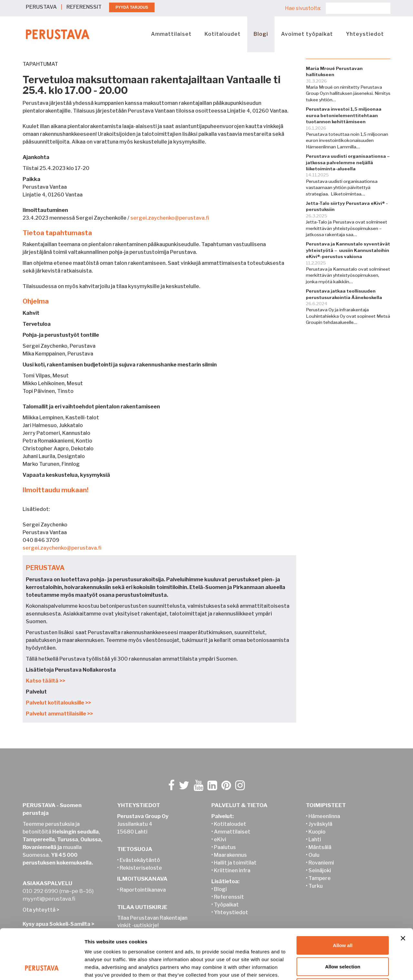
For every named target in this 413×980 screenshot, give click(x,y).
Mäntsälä (320, 847)
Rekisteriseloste (141, 868)
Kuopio (317, 832)
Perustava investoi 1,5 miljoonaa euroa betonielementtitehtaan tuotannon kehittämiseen (344, 115)
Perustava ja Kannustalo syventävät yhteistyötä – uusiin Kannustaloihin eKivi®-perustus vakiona (348, 250)
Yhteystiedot (365, 34)
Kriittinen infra (232, 870)
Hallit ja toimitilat (235, 863)
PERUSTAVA (41, 7)
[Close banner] (403, 888)
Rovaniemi (321, 863)
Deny (343, 938)
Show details (339, 967)
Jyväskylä (320, 824)
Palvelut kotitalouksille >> (58, 703)
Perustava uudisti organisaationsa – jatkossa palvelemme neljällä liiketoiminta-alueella (348, 162)
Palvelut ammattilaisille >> (59, 714)
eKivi (220, 840)
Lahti (315, 840)
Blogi (261, 34)
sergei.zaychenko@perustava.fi (170, 218)
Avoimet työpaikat (307, 34)
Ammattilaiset (171, 34)
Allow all (343, 895)
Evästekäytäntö (140, 860)
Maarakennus (230, 855)
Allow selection (342, 917)
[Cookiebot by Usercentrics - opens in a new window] (42, 967)
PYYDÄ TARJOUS (132, 7)
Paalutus (225, 847)
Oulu (314, 855)
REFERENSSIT (84, 7)
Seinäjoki (320, 870)
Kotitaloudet (223, 34)
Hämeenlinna (324, 816)
